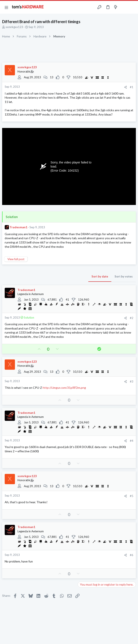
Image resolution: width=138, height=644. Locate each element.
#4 (132, 441)
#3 (132, 381)
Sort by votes (124, 276)
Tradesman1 (18, 227)
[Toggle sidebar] (124, 7)
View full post (16, 259)
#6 (132, 555)
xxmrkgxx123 (14, 27)
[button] (6, 7)
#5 (132, 496)
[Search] (132, 7)
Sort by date (100, 276)
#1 (132, 87)
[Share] (126, 87)
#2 (132, 318)
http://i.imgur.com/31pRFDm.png (64, 388)
